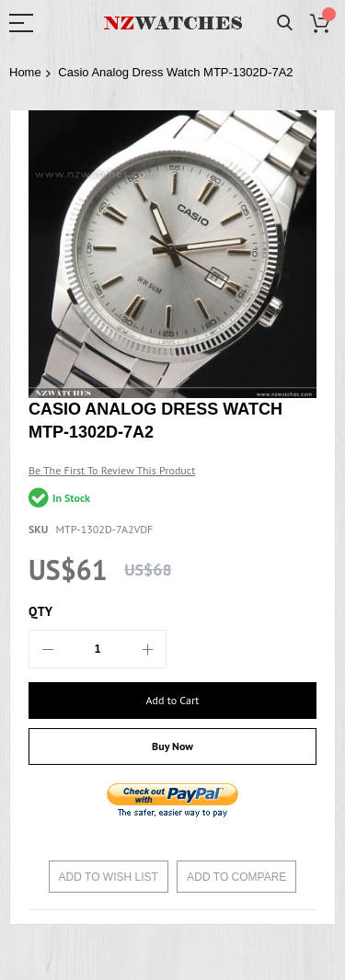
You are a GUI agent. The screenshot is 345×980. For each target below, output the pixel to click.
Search (285, 23)
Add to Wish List (109, 877)
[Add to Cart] (172, 701)
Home (25, 72)
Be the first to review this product (112, 470)
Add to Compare (236, 877)
